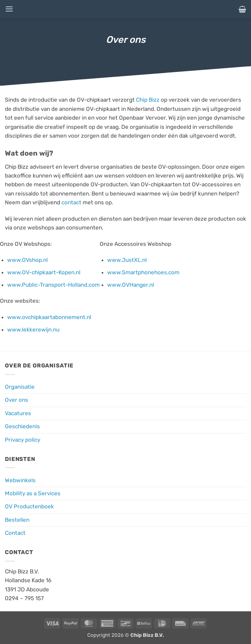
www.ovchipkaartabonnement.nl (49, 317)
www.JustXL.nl (127, 260)
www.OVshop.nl (27, 260)
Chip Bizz (148, 100)
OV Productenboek (29, 506)
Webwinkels (20, 480)
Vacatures (18, 413)
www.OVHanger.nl (131, 285)
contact (71, 202)
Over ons (17, 400)
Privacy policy (23, 440)
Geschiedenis (22, 426)
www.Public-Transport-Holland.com (53, 285)
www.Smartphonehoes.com (143, 272)
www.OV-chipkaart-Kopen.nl (44, 272)
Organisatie (20, 387)
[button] (9, 9)
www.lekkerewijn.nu (33, 330)
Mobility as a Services (33, 493)
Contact (15, 533)
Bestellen (17, 520)
